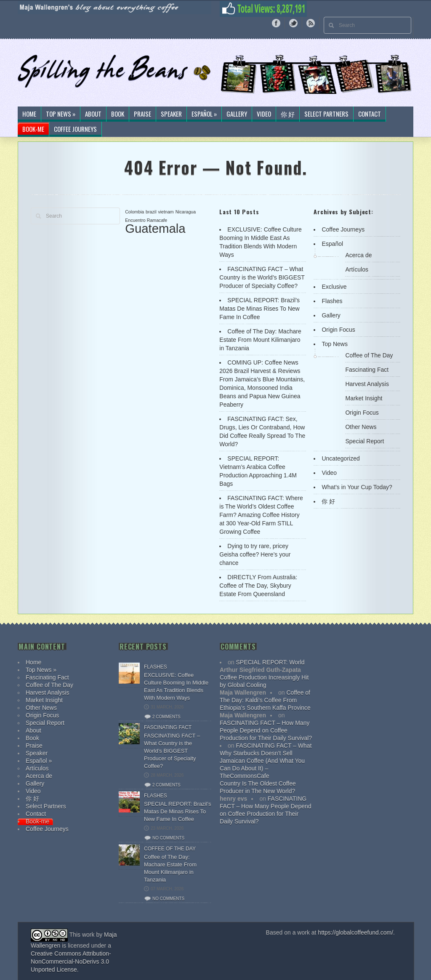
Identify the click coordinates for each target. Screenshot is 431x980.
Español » (204, 114)
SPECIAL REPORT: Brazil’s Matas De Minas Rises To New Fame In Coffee (259, 309)
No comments (168, 838)
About (93, 114)
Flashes (332, 301)
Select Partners (326, 114)
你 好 (288, 114)
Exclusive (334, 287)
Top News (334, 344)
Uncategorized (341, 458)
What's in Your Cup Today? (357, 487)
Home (29, 114)
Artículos (357, 269)
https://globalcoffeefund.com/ (355, 932)
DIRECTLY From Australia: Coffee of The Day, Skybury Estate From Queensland (258, 586)
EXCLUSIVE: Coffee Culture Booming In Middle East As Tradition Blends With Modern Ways (176, 686)
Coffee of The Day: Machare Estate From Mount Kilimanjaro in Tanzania (260, 340)
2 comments (166, 717)
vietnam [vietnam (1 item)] (166, 212)
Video (264, 114)
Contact (370, 114)
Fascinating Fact (367, 370)
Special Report (364, 441)
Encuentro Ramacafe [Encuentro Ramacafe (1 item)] (146, 220)
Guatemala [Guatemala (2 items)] (155, 228)
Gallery (237, 114)
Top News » (61, 114)
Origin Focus (338, 330)
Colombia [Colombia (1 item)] (134, 212)
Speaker (171, 114)
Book (118, 114)
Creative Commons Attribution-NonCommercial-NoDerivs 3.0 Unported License (71, 961)
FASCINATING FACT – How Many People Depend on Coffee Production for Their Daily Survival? (266, 730)
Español (332, 244)
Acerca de (358, 255)
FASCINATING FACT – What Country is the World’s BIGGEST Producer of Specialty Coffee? (262, 277)
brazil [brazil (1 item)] (151, 212)
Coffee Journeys (75, 129)
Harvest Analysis (367, 384)
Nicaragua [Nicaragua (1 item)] (186, 212)
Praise (142, 114)
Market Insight (364, 398)
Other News (361, 427)
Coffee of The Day (369, 355)
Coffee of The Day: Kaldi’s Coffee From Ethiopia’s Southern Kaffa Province (265, 700)
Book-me (33, 129)
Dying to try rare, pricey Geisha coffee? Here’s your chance (255, 554)
